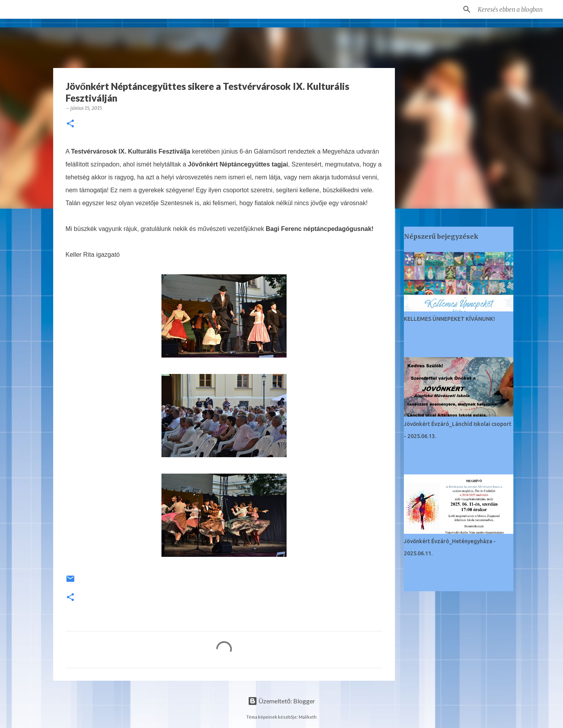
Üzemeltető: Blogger (281, 701)
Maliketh (308, 717)
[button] (70, 124)
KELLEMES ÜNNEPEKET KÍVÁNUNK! (449, 319)
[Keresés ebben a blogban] (516, 9)
